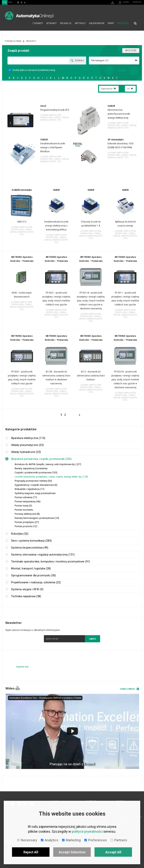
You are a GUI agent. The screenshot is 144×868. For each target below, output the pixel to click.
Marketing (71, 840)
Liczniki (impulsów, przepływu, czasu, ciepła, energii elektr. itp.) (55, 118)
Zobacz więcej (127, 689)
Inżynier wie (22, 667)
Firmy (111, 23)
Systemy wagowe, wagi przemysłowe (35, 493)
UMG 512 (22, 222)
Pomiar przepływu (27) (27, 522)
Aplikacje (66, 23)
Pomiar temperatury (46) (28, 501)
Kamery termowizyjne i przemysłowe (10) (37, 518)
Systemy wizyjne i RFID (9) (27, 589)
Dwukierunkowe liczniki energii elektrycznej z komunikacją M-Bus (56, 226)
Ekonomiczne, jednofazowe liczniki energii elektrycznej (119, 114)
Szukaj (79, 61)
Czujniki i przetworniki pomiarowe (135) (36, 473)
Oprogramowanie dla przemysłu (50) (33, 575)
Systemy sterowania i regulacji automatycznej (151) (43, 555)
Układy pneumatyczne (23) (27, 445)
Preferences (96, 840)
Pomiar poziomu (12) (26, 526)
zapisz (93, 639)
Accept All (113, 852)
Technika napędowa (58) (26, 596)
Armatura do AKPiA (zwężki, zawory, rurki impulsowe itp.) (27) (48, 464)
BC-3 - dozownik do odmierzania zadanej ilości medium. (91, 376)
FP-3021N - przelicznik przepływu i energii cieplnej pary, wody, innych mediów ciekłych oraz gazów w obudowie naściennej (125, 380)
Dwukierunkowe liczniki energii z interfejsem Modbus (53, 147)
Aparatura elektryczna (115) (28, 438)
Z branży (38, 23)
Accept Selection (72, 852)
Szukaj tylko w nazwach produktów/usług (32, 70)
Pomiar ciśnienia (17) (26, 497)
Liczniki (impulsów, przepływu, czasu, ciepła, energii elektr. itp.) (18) (51, 477)
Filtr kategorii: (100, 61)
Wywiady (51, 23)
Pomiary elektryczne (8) (27, 514)
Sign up (137, 2)
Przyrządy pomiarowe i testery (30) (33, 481)
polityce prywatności (87, 831)
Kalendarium (97, 23)
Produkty (123, 23)
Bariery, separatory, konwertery (31, 468)
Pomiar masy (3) (23, 506)
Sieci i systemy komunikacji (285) (31, 541)
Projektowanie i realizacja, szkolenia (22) (36, 582)
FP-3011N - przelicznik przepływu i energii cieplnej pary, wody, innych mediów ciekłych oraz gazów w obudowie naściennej (91, 301)
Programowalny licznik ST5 (55, 110)
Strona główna (27, 23)
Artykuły (80, 23)
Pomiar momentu (24, 510)
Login (126, 2)
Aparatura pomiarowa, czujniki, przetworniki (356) (41, 459)
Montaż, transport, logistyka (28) (31, 568)
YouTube (18, 688)
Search (135, 23)
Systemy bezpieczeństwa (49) (30, 548)
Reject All (31, 852)
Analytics (50, 840)
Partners (119, 840)
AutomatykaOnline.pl (29, 16)
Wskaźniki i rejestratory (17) (30, 489)
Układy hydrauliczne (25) (26, 452)
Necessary (27, 840)
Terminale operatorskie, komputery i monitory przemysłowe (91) (51, 562)
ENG (10, 2)
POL (5, 2)
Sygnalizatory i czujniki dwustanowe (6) (36, 485)
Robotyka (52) (20, 534)
